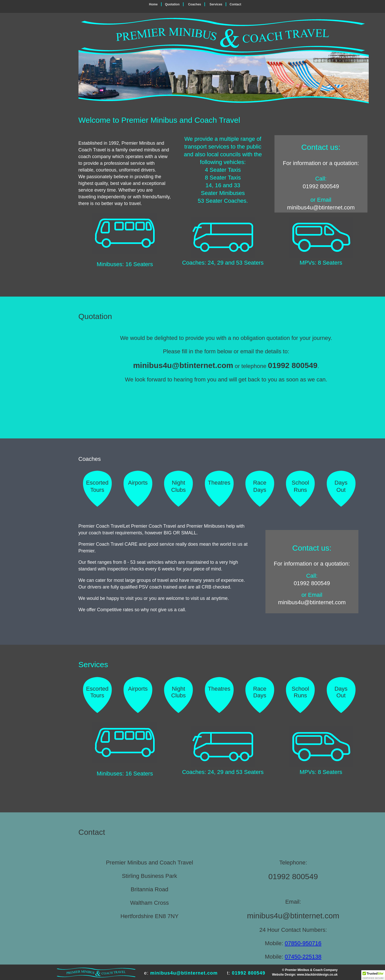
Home (153, 4)
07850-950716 (303, 943)
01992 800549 (321, 186)
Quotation (172, 4)
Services (216, 4)
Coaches (194, 4)
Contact (235, 4)
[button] (373, 975)
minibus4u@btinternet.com (321, 207)
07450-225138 (303, 957)
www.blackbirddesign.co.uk (317, 975)
